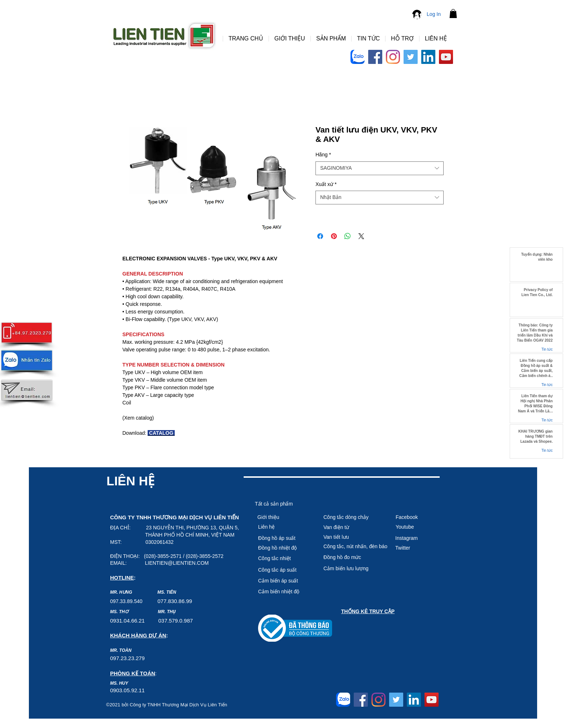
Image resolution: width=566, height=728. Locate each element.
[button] (453, 14)
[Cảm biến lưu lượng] (355, 568)
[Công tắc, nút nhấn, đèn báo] (355, 546)
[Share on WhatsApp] (348, 236)
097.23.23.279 (127, 658)
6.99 (187, 601)
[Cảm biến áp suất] (284, 581)
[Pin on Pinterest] (334, 236)
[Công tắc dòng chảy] (349, 517)
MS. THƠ (119, 612)
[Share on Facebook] (320, 236)
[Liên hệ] (284, 527)
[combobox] (380, 168)
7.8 (167, 601)
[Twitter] (411, 57)
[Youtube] (421, 527)
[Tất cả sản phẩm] (280, 504)
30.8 (176, 601)
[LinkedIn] (428, 57)
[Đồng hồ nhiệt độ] (284, 548)
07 (160, 601)
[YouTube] (446, 57)
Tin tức (547, 349)
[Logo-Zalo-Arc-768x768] (358, 57)
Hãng (323, 155)
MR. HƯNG (121, 592)
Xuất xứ (326, 184)
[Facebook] (375, 57)
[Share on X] (361, 236)
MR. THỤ (167, 612)
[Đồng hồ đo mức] (355, 557)
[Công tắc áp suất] (284, 570)
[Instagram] (393, 57)
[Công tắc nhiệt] (284, 558)
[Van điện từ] (349, 527)
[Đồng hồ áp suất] (284, 538)
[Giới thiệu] (283, 517)
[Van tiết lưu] (349, 537)
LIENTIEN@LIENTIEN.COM (177, 563)
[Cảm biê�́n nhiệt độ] (284, 591)
